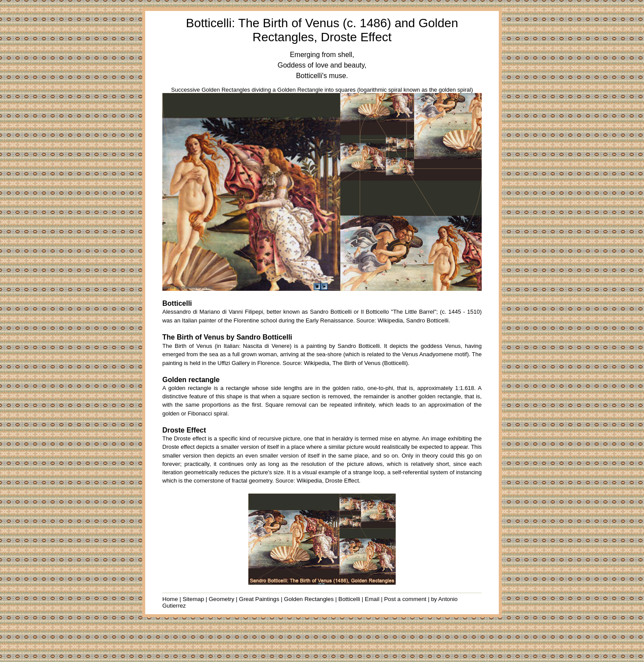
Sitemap (193, 599)
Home (170, 599)
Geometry (222, 599)
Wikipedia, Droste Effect (328, 481)
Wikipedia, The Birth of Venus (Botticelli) (356, 363)
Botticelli (349, 599)
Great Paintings (259, 599)
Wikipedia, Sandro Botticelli (413, 320)
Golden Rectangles (309, 599)
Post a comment (405, 599)
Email (372, 599)
